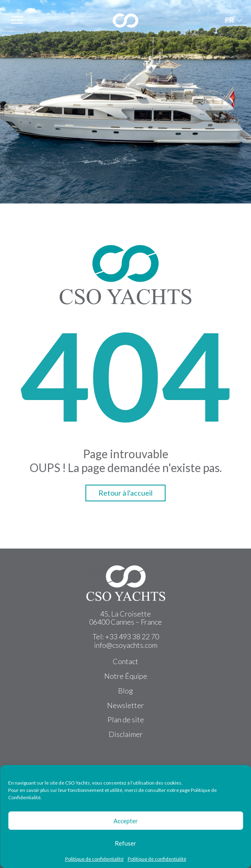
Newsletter (125, 705)
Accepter (126, 821)
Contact (125, 661)
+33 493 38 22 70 (132, 636)
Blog (125, 691)
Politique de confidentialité (94, 859)
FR (229, 20)
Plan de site (126, 719)
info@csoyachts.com (126, 645)
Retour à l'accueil (125, 493)
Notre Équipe (126, 676)
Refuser (125, 843)
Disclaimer (126, 734)
